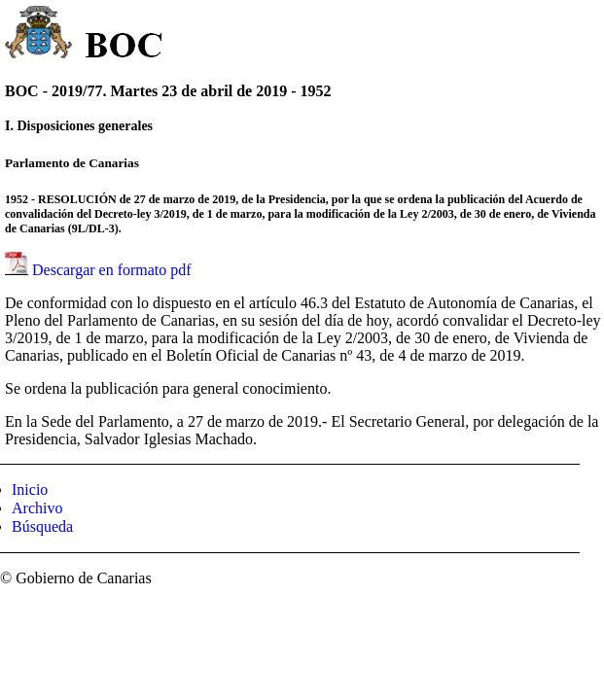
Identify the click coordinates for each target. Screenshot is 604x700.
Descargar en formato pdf (112, 270)
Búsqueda (42, 526)
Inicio (30, 490)
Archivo (37, 508)
